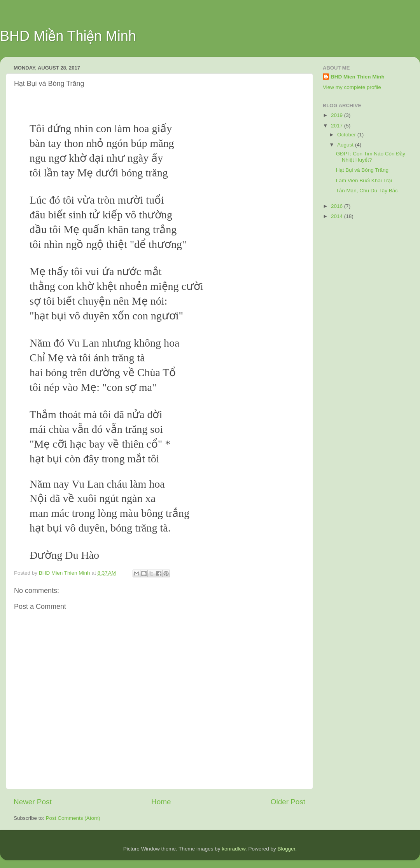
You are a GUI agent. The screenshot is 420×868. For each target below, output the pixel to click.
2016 (338, 206)
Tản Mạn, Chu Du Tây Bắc (367, 191)
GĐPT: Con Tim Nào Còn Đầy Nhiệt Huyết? (371, 157)
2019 (338, 115)
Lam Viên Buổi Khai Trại (364, 180)
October (347, 135)
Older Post (288, 802)
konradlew (234, 849)
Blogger (287, 849)
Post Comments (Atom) (73, 818)
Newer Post (33, 802)
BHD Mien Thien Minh (358, 77)
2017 (338, 126)
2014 (338, 216)
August (346, 145)
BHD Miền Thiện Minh (68, 36)
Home (161, 802)
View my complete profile (352, 87)
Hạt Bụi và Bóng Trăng (362, 170)
